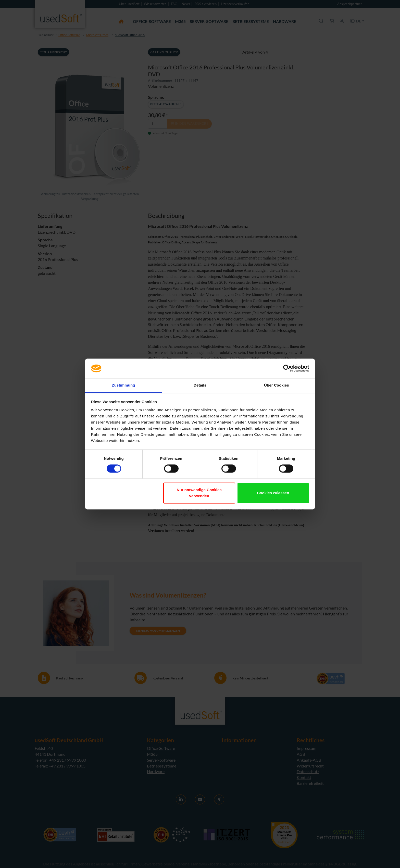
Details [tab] (200, 385)
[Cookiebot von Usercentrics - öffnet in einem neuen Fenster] (287, 368)
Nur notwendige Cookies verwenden (199, 493)
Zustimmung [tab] (124, 385)
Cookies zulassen (273, 493)
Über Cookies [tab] (277, 385)
